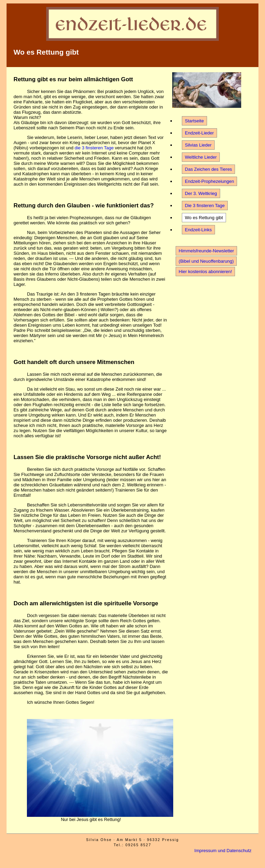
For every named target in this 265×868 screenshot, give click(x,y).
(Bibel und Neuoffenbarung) (206, 261)
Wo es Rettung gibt (204, 218)
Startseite (194, 121)
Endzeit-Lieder (199, 133)
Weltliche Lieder (201, 157)
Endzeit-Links (198, 230)
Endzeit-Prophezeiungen (209, 181)
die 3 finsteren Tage (94, 148)
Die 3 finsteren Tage (205, 206)
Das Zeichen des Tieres (209, 169)
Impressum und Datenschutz (223, 851)
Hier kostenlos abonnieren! (205, 272)
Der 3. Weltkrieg (201, 193)
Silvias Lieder (198, 145)
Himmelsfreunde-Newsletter (206, 251)
